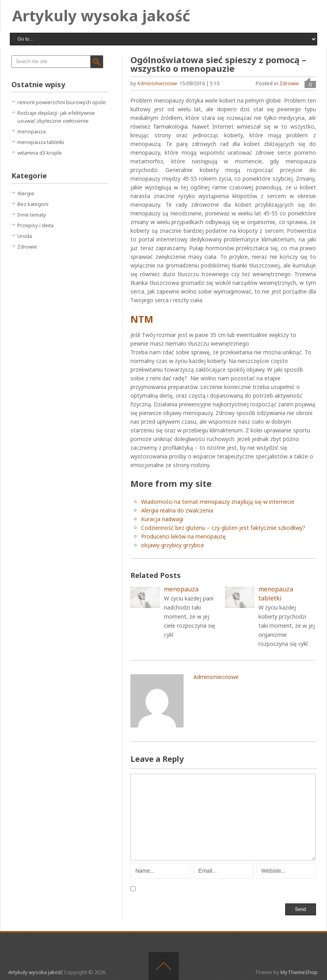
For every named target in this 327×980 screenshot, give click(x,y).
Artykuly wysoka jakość (101, 15)
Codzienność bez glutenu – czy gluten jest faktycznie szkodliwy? (223, 528)
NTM (142, 319)
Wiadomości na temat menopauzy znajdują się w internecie (218, 502)
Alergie (26, 193)
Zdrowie (289, 83)
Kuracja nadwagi (162, 519)
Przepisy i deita (35, 225)
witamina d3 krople (40, 153)
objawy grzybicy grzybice (173, 545)
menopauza (32, 131)
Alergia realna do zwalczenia (177, 510)
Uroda (25, 236)
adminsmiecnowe (157, 83)
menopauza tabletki (41, 142)
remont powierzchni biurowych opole (62, 102)
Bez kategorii (33, 204)
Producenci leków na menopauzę (183, 536)
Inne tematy (32, 215)
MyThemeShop (299, 972)
